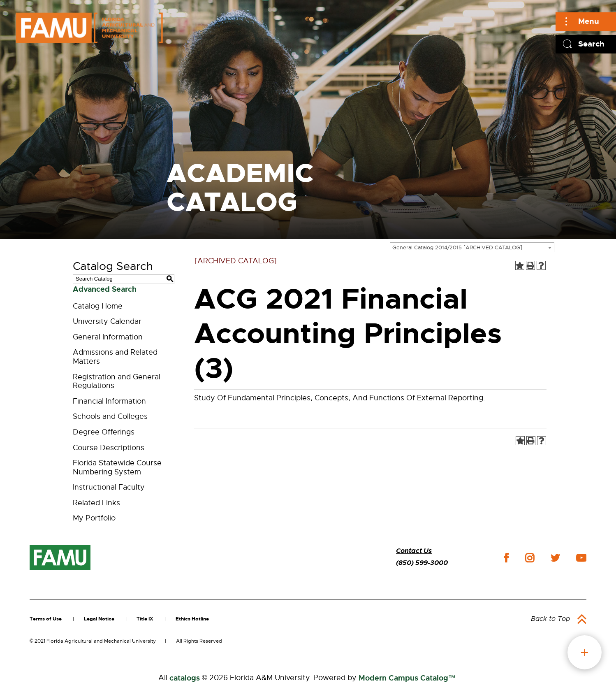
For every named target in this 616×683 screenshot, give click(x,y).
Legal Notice (99, 619)
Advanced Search (105, 289)
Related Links (96, 503)
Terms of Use (46, 619)
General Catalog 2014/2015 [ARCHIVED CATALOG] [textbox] (457, 247)
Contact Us (414, 551)
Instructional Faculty (109, 487)
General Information (108, 337)
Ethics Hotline (192, 619)
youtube (581, 558)
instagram (530, 558)
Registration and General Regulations (117, 381)
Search (591, 44)
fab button (585, 652)
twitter (555, 558)
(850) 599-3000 (422, 563)
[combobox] (472, 247)
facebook (506, 558)
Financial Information (109, 401)
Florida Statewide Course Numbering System (117, 467)
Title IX (145, 619)
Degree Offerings (104, 432)
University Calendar (107, 321)
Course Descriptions (109, 448)
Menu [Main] (589, 21)
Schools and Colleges (110, 416)
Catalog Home (98, 306)
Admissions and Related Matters (115, 357)
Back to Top (550, 619)
